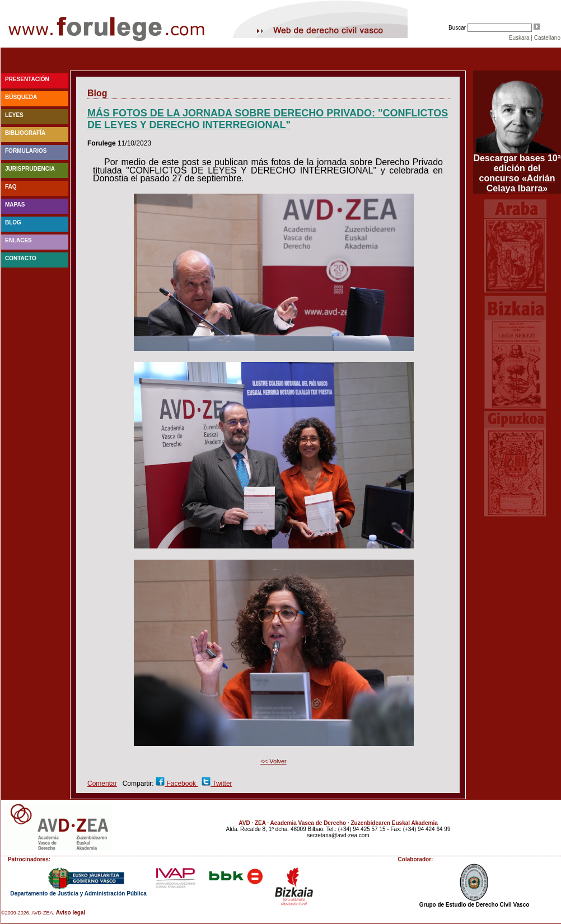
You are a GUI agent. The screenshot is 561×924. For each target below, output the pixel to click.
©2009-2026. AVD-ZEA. (28, 913)
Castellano (547, 38)
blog (13, 222)
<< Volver (273, 761)
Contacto (21, 258)
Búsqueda (21, 97)
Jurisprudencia (30, 169)
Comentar (102, 784)
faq (11, 187)
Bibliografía (25, 133)
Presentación (27, 79)
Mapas (15, 205)
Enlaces (18, 240)
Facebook (181, 784)
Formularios (26, 151)
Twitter (221, 784)
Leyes (14, 115)
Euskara (519, 38)
